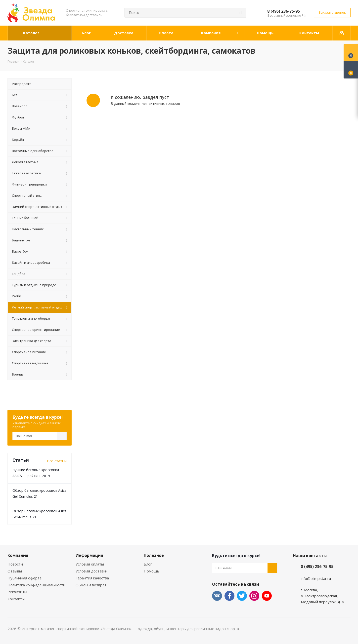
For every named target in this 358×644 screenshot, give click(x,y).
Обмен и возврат (91, 585)
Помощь (152, 571)
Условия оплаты (90, 564)
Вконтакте (217, 596)
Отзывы (15, 571)
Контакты (16, 599)
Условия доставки (91, 571)
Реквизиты (17, 592)
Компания (18, 555)
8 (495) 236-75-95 (284, 11)
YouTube (267, 596)
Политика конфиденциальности (36, 585)
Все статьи (57, 461)
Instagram (254, 596)
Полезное (154, 555)
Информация (89, 555)
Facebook (229, 596)
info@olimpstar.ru (316, 578)
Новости (15, 564)
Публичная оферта (24, 578)
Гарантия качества (92, 578)
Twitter (242, 596)
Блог (148, 564)
